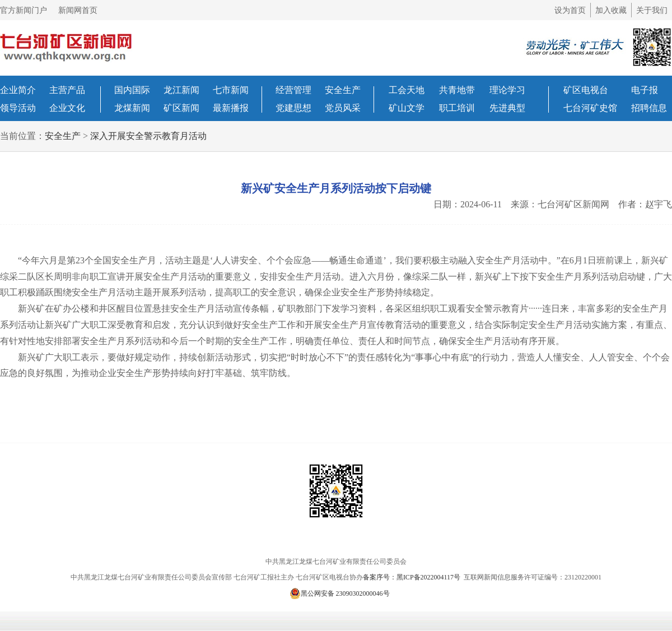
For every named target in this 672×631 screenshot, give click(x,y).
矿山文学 (407, 108)
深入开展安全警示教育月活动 (148, 136)
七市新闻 (231, 90)
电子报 (645, 90)
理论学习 (507, 90)
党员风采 (343, 108)
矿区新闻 (181, 108)
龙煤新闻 (132, 108)
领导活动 (18, 108)
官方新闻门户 (24, 10)
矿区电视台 (586, 90)
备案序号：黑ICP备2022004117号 (412, 577)
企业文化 (67, 108)
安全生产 (343, 90)
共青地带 (457, 90)
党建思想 (293, 108)
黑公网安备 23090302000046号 (340, 593)
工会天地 (407, 90)
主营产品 (67, 90)
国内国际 (132, 90)
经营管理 (293, 90)
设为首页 (570, 10)
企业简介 (18, 90)
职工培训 (457, 108)
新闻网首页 (78, 10)
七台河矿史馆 (590, 108)
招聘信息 (649, 108)
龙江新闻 (181, 90)
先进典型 (507, 108)
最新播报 (231, 108)
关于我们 (652, 10)
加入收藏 (611, 10)
